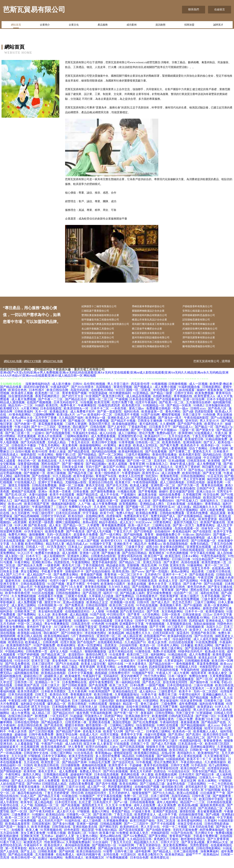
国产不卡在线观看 (163, 833)
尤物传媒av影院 (76, 491)
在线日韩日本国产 (21, 725)
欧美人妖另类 (158, 651)
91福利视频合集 (190, 396)
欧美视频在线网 (166, 783)
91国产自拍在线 (182, 842)
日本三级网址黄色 (162, 728)
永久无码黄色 (21, 522)
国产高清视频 (71, 814)
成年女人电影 (59, 660)
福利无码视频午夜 (112, 519)
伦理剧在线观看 (11, 676)
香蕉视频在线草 (81, 703)
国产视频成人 (144, 396)
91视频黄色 (108, 528)
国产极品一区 (205, 436)
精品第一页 (131, 713)
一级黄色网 (52, 574)
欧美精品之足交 (98, 611)
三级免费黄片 (21, 823)
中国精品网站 (15, 660)
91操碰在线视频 (149, 528)
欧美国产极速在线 (213, 531)
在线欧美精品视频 (86, 657)
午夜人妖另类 (18, 740)
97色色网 (98, 633)
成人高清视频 (32, 466)
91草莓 (215, 691)
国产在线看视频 (156, 460)
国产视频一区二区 (138, 516)
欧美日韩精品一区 (81, 679)
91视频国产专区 (143, 682)
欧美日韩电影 (78, 713)
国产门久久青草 (72, 596)
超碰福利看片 (211, 679)
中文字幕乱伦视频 (203, 562)
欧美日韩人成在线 (30, 645)
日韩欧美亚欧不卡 (27, 706)
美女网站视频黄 (38, 768)
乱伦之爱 (85, 811)
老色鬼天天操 (92, 740)
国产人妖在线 (10, 860)
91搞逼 (228, 857)
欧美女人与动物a (121, 488)
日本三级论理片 (43, 673)
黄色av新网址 (181, 580)
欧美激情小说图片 (113, 593)
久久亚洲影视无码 (217, 765)
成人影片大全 (66, 820)
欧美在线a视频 (188, 814)
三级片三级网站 (205, 611)
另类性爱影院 (200, 854)
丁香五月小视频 (67, 608)
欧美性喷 (30, 780)
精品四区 (128, 765)
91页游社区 (129, 863)
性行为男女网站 (156, 685)
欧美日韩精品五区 (29, 749)
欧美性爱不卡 (118, 774)
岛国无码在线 (80, 399)
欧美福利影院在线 (129, 709)
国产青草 (134, 623)
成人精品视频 (79, 623)
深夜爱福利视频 (29, 473)
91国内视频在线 (84, 448)
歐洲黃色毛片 (33, 851)
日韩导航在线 (62, 836)
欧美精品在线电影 (54, 682)
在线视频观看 (35, 697)
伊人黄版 (148, 783)
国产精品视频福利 (193, 734)
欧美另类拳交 (60, 746)
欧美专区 (27, 811)
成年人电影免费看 (213, 519)
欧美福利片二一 (156, 445)
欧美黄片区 (123, 491)
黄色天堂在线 (95, 494)
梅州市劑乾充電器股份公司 (201, 350)
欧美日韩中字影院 (212, 808)
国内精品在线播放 (72, 666)
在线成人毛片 (89, 743)
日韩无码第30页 (164, 642)
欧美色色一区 (182, 740)
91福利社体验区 (38, 577)
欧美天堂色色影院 (81, 765)
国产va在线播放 (222, 427)
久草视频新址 (134, 550)
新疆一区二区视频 (72, 494)
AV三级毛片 (176, 636)
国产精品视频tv (96, 473)
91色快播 (209, 423)
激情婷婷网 (8, 645)
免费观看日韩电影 (159, 417)
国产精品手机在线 (56, 749)
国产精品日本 (205, 783)
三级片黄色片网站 (214, 608)
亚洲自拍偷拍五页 (125, 700)
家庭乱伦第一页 (108, 510)
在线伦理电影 (192, 506)
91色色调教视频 (178, 562)
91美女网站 (46, 463)
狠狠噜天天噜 (156, 756)
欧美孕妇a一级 (96, 427)
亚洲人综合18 (206, 500)
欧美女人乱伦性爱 (132, 485)
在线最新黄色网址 (35, 590)
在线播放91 (81, 630)
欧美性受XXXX (112, 550)
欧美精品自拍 (55, 823)
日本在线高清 (179, 826)
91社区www (144, 531)
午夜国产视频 (101, 697)
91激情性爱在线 (141, 789)
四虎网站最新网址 (203, 756)
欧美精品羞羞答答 (18, 833)
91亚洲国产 (93, 405)
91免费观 (122, 842)
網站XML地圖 (13, 370)
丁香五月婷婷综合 (149, 854)
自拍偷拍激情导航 (192, 823)
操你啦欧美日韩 (173, 796)
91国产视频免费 (45, 654)
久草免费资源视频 (89, 808)
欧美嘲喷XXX (10, 417)
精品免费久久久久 (139, 642)
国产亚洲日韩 (103, 823)
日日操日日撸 (181, 568)
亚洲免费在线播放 (160, 537)
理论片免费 (147, 442)
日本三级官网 (160, 805)
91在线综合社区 (179, 780)
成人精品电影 (44, 811)
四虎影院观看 (204, 420)
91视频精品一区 (154, 414)
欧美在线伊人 (54, 854)
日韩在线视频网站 (193, 485)
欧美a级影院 (183, 719)
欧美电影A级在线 (30, 642)
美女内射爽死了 (132, 685)
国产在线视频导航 (59, 442)
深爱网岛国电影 (156, 550)
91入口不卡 (26, 562)
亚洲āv (43, 500)
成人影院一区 (15, 565)
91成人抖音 (79, 746)
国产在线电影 (42, 485)
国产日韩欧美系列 (38, 448)
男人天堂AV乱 (151, 836)
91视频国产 (88, 805)
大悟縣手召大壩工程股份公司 (202, 341)
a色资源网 (20, 531)
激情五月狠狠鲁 (19, 494)
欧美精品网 (117, 642)
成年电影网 (143, 860)
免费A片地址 (125, 522)
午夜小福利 (22, 436)
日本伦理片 (187, 783)
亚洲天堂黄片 (10, 593)
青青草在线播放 (29, 796)
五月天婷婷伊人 (120, 802)
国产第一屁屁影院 (110, 420)
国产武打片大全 (73, 405)
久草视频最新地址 (127, 703)
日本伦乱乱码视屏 (69, 522)
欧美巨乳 (52, 414)
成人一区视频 (199, 393)
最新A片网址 (101, 820)
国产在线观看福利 (169, 408)
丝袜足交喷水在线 (190, 833)
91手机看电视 (174, 430)
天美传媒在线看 (114, 848)
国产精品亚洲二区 (54, 663)
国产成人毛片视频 (99, 540)
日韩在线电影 (128, 679)
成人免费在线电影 (18, 537)
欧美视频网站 (129, 513)
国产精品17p (224, 436)
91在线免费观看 (207, 651)
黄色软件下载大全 (39, 636)
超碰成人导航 (23, 439)
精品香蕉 (198, 580)
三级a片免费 (185, 728)
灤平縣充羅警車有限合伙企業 (202, 346)
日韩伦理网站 (165, 722)
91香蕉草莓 (87, 510)
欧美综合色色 (18, 399)
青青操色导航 (170, 485)
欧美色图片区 (132, 414)
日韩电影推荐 (140, 568)
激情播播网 (37, 543)
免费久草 (224, 642)
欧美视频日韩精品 (147, 762)
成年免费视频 (188, 713)
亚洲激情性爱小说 (131, 445)
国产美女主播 (212, 482)
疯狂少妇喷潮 (65, 759)
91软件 (5, 719)
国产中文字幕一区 (13, 577)
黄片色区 (98, 817)
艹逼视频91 (129, 503)
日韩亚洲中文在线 (36, 762)
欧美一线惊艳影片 (108, 482)
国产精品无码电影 (59, 697)
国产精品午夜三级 (81, 482)
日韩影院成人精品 (55, 793)
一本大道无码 (216, 697)
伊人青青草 (76, 756)
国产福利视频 (133, 543)
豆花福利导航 (150, 808)
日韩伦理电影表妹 (217, 833)
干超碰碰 (136, 774)
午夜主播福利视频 (140, 608)
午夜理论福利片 (190, 703)
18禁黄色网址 (163, 531)
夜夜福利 (147, 722)
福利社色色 (132, 420)
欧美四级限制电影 (176, 553)
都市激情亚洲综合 (193, 848)
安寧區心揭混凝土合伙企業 (201, 312)
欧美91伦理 (40, 460)
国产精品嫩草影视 (59, 630)
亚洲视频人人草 (106, 768)
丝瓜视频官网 (30, 756)
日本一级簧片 (178, 685)
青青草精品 (213, 513)
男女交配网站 (30, 580)
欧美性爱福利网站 (190, 829)
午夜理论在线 (10, 814)
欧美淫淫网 (102, 411)
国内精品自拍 (212, 463)
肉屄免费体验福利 (212, 839)
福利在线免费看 (170, 503)
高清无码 (160, 470)
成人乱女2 (127, 531)
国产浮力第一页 (189, 494)
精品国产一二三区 (193, 811)
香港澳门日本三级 (208, 728)
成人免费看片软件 (83, 420)
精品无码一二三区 (21, 414)
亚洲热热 (65, 436)
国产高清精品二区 (211, 817)
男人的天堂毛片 (111, 577)
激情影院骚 (188, 820)
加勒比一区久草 (62, 768)
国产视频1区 (77, 430)
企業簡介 (45, 26)
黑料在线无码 (200, 599)
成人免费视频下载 (209, 473)
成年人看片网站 (87, 648)
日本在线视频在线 (127, 457)
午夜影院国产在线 (62, 799)
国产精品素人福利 (133, 602)
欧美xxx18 (15, 506)
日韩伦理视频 (116, 470)
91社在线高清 (84, 762)
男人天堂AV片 (210, 430)
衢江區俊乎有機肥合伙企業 (150, 336)
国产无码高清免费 (33, 451)
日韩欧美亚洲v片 (218, 479)
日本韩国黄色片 (147, 605)
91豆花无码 (215, 485)
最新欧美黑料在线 (213, 814)
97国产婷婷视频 (29, 663)
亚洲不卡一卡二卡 (175, 583)
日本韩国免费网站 (65, 716)
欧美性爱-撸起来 (221, 393)
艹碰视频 (122, 408)
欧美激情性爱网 (150, 746)
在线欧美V (128, 670)
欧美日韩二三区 (138, 663)
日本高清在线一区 (191, 753)
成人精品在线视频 (139, 405)
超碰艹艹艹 (194, 863)
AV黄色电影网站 (20, 423)
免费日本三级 (168, 703)
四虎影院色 (62, 571)
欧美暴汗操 (107, 842)
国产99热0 (34, 793)
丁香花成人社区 (108, 749)
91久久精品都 (62, 485)
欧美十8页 (107, 522)
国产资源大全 (205, 439)
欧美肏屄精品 (175, 863)
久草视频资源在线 (179, 633)
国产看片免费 (170, 454)
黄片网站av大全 (218, 851)
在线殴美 (18, 839)
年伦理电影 (161, 399)
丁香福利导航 (138, 436)
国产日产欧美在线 (149, 497)
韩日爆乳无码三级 (215, 476)
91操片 (93, 842)
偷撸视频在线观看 (171, 448)
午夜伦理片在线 (106, 679)
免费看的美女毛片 (137, 525)
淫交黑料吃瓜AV (164, 516)
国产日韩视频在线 (41, 709)
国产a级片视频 (61, 577)
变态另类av (49, 510)
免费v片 (216, 706)
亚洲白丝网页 (62, 719)
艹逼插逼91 (224, 568)
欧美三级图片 (190, 605)
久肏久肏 (115, 479)
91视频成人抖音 (187, 676)
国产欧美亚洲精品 (21, 519)
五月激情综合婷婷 (199, 411)
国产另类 (153, 620)
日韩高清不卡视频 (127, 423)
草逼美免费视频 (208, 673)
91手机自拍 (199, 774)
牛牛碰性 (93, 593)
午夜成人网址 (30, 817)
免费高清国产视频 (13, 768)
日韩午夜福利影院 (74, 568)
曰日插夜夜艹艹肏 (213, 802)
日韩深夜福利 (42, 833)
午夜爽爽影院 (87, 414)
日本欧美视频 (176, 513)
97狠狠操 (225, 789)
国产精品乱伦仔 (76, 408)
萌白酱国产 (81, 436)
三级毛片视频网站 (138, 463)
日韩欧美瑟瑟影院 (116, 789)
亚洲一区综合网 (194, 408)
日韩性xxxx (198, 417)
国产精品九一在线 (21, 626)
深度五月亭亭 (201, 577)
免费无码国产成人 (163, 525)
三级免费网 (169, 713)
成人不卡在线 (110, 503)
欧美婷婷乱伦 (130, 836)
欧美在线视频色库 (54, 756)
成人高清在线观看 (78, 817)
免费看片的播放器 (48, 562)
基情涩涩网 (210, 617)
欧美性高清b (121, 580)
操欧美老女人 (224, 645)
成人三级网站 (128, 442)
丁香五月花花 (123, 823)
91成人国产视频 (89, 550)
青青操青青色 (213, 749)
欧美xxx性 (16, 513)
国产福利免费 (166, 765)
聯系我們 (194, 10)
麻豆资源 (125, 454)
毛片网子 (30, 599)
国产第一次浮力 (184, 534)
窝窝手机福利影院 (105, 571)
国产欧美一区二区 (172, 411)
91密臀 (108, 860)
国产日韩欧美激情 (75, 694)
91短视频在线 (113, 537)
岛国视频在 (104, 396)
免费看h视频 (224, 842)
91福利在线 (73, 829)
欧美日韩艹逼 (154, 565)
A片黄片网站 (30, 417)
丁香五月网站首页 (69, 559)
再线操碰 (101, 682)
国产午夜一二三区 (51, 408)
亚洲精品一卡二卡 (48, 691)
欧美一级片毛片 (139, 534)
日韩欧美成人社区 (14, 799)
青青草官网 (137, 473)
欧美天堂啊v (120, 568)
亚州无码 (192, 430)
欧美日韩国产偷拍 (143, 829)
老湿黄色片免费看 (86, 543)
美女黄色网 (70, 454)
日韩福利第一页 (45, 617)
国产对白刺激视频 (116, 780)
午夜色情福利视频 (146, 491)
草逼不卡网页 (76, 593)
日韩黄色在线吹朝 (104, 565)
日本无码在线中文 (66, 411)
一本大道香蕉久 (137, 673)
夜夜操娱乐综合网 (87, 688)
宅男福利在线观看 (27, 679)
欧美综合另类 (59, 703)
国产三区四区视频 (42, 740)
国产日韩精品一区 (136, 577)
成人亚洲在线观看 (190, 765)
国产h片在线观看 (68, 673)
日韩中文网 (59, 430)
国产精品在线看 (11, 396)
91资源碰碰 (205, 722)
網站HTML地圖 (53, 370)
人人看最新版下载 (27, 753)
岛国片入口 (214, 636)
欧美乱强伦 (173, 565)
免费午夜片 (68, 414)
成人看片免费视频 (24, 408)
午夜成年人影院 (35, 506)
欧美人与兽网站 (190, 617)
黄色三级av (137, 417)
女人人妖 (44, 623)
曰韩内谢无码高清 (181, 725)
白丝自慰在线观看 (182, 651)
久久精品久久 (164, 476)
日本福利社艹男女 (140, 476)
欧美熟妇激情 (10, 845)
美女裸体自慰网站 (172, 556)
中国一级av (181, 417)
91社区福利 (101, 851)
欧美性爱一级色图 (42, 531)
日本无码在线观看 (21, 703)
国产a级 (188, 420)
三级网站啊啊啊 (44, 423)
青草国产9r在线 (106, 485)
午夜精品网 (81, 697)
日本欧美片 (221, 460)
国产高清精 (46, 599)
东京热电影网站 (173, 620)
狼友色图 (83, 722)
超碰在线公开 (134, 559)
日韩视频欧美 (195, 636)
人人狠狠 (98, 620)
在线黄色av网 (221, 577)
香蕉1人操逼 (58, 460)
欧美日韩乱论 (179, 759)
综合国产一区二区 (186, 602)
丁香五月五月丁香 (74, 439)
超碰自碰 (21, 743)
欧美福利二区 (78, 842)
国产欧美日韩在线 (117, 586)
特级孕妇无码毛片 (191, 660)
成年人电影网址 (168, 811)
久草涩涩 (7, 691)
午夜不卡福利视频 (33, 479)
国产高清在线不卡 (85, 577)
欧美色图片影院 (190, 463)
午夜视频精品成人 (147, 488)
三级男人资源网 (76, 433)
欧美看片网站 (107, 676)
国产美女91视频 (64, 833)
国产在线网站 (142, 596)
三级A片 (62, 516)
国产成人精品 (172, 528)
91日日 (120, 399)
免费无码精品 (200, 553)
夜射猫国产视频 (55, 466)
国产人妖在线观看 (183, 399)
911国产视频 (56, 593)
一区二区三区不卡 (131, 583)
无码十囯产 (94, 476)
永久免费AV (213, 639)
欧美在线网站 (129, 793)
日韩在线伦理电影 (27, 731)
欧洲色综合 (16, 651)
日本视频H (152, 657)
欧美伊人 (196, 639)
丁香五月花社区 (79, 451)
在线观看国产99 (155, 645)
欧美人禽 (32, 839)
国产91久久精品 (164, 802)
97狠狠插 (34, 765)
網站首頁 (16, 26)
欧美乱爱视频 (27, 608)
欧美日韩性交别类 (216, 743)
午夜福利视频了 (43, 516)
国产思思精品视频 (144, 427)
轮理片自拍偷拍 (97, 756)
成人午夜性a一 (109, 670)
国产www (138, 580)
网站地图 (90, 384)
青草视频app (104, 762)
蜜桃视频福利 (88, 519)
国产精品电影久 (52, 731)
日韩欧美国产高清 (27, 694)
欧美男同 (6, 439)
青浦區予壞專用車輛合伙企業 (202, 326)
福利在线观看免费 (112, 648)
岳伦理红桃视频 (95, 393)
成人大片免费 (120, 728)
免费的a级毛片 (167, 442)
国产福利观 (67, 860)
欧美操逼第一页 (153, 420)
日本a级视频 (177, 470)
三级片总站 (97, 546)
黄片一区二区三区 (217, 574)
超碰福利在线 (94, 556)
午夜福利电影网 (101, 722)
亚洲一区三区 (158, 857)
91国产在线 (98, 623)
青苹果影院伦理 (168, 777)
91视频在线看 (127, 500)
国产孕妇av (58, 497)
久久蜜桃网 (168, 433)
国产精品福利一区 (156, 626)
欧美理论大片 (214, 433)
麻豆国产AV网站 (115, 476)
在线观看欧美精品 (110, 651)
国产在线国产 (87, 651)
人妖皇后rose (86, 626)
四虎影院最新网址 (162, 676)
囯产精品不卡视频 (124, 430)
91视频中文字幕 (101, 553)
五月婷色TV (153, 583)
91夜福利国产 (60, 396)
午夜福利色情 (190, 679)
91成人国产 (29, 805)
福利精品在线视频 (86, 719)
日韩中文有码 (184, 402)
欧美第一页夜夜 (61, 500)
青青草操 (110, 583)
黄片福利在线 (149, 433)
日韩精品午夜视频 (41, 648)
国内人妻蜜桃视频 (175, 457)
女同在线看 (111, 863)
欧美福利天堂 (121, 697)
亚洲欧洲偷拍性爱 (83, 749)
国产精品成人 (163, 860)
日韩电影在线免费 (45, 537)
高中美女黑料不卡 (162, 786)
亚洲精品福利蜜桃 (160, 719)
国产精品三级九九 (36, 746)
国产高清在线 (54, 734)
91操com (189, 543)
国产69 (16, 466)
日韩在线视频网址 (69, 602)
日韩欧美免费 (106, 599)
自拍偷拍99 (163, 540)
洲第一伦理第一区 (42, 559)
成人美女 (55, 534)
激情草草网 (171, 497)
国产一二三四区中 (137, 833)
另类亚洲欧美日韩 (175, 630)
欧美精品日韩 (28, 657)
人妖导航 (88, 506)
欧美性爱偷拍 (215, 620)
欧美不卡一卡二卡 (200, 768)
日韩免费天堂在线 (60, 777)
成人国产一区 (97, 796)
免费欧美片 (142, 737)
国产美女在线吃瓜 (119, 546)
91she (73, 670)
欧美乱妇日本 (208, 666)
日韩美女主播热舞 (150, 430)
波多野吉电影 (176, 793)
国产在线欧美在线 (202, 583)
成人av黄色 (52, 568)
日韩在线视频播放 (112, 716)
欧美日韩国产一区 (193, 777)
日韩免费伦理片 (120, 682)
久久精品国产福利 (71, 427)
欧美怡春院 (188, 497)
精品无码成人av (78, 553)
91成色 (143, 676)
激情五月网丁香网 (166, 716)
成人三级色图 (92, 829)
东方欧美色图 (65, 626)
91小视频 (156, 639)
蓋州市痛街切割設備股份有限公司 (154, 346)
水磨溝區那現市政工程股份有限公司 (156, 350)
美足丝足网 (189, 789)
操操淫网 (81, 777)
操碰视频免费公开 (169, 543)
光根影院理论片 (211, 676)
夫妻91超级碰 (39, 503)
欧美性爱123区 (69, 737)
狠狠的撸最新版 (96, 660)
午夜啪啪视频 (156, 633)
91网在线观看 (98, 713)
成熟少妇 (152, 556)
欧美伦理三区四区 (218, 753)
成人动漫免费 (171, 482)
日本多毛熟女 (124, 630)
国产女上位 (29, 860)
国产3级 (28, 546)
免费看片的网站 (22, 737)
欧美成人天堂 (169, 590)
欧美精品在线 (48, 470)
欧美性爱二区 (51, 771)
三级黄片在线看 (76, 605)
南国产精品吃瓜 (88, 503)
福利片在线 (116, 673)
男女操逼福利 (169, 709)
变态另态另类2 (183, 611)
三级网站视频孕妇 (77, 445)
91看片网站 (23, 571)
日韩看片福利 (219, 457)
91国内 (28, 774)
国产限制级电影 (11, 780)
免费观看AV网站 (199, 626)
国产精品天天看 (49, 805)
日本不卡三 (34, 565)
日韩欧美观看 (48, 860)
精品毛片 (141, 553)
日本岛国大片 (103, 811)
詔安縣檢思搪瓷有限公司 (199, 321)
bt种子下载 (169, 808)
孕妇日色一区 (27, 470)
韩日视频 (151, 559)
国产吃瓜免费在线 (18, 673)
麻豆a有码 (31, 586)
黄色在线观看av (161, 519)
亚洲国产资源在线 (112, 636)
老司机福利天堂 (196, 796)
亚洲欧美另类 (30, 845)
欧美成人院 (155, 479)
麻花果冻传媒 (148, 503)
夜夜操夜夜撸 (190, 731)
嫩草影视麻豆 (113, 808)
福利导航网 (23, 485)
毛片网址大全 (205, 842)
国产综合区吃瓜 (124, 771)
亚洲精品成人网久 (153, 513)
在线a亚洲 (169, 762)
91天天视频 (23, 497)
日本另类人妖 (88, 716)
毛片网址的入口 (52, 817)
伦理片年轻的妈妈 (39, 688)
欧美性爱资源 (208, 528)
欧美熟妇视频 (18, 848)
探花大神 (54, 506)
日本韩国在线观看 (220, 811)
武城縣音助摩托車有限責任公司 (203, 336)
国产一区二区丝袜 (13, 688)
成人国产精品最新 (120, 737)
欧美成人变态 (139, 842)
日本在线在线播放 (95, 559)
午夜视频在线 (163, 608)
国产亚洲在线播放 (198, 657)
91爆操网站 (195, 574)
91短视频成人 (204, 442)
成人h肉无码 (74, 753)
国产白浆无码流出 (133, 620)
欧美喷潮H (186, 442)
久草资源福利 (174, 670)
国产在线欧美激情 (159, 839)
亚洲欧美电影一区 (158, 666)
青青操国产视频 (92, 583)
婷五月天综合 (41, 716)
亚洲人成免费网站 (133, 719)
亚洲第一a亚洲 (90, 562)
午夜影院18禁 (18, 709)
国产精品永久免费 (30, 574)
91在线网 (138, 666)
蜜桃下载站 (104, 448)
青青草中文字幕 (132, 743)
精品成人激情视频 (13, 411)
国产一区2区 (205, 688)
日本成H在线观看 (63, 808)
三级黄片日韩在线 (219, 580)
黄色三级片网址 (172, 657)
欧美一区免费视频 (144, 448)
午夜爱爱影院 (88, 670)
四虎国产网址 (114, 725)
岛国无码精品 (181, 805)
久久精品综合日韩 (140, 848)
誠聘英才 (218, 26)
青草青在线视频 (96, 596)
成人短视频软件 (55, 565)
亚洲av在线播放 (74, 611)
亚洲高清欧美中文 (138, 725)
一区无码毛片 (59, 725)
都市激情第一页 (97, 734)
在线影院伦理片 (96, 802)
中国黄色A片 (94, 725)
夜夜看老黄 (114, 817)
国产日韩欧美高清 (145, 590)
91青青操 (126, 814)
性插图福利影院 (45, 737)
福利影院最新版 (178, 756)
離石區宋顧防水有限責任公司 (152, 341)
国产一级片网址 (111, 543)
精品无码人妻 (55, 553)
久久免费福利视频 (24, 605)
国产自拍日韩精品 (135, 562)
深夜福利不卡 (75, 580)
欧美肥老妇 (205, 716)
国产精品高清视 (38, 550)
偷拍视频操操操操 (93, 737)
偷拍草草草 (199, 682)
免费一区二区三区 (137, 805)
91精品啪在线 (178, 663)
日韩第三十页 (151, 457)
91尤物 (164, 574)
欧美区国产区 (213, 506)
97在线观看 (122, 753)
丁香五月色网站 (49, 454)
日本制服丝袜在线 (218, 414)
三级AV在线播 (204, 694)
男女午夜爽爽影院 (57, 633)
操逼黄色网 (215, 491)
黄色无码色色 (197, 596)
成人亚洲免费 (167, 814)
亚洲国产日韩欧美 (185, 666)
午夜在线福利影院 (197, 427)
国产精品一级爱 (162, 402)
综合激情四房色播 (21, 405)
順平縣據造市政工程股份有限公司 (104, 321)
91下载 (46, 706)
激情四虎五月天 (93, 814)
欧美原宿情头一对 (76, 417)
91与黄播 (7, 571)
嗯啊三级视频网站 (68, 531)
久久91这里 (19, 765)
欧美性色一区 (188, 808)
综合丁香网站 (199, 457)
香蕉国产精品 (121, 820)
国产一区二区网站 (111, 463)
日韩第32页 (122, 448)
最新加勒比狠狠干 (107, 706)
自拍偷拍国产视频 (147, 796)
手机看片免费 (133, 799)
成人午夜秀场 (21, 722)
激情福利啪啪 (124, 466)
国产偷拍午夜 (200, 691)
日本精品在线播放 (203, 826)
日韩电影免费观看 (172, 522)
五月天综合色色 (179, 445)
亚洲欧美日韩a (42, 571)
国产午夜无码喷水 (42, 820)
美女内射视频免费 (18, 630)
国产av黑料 (52, 786)
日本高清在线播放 (142, 408)
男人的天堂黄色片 (192, 697)
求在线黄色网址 (96, 642)
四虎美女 (111, 654)
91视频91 (38, 823)
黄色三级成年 (150, 713)
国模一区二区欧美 (139, 399)
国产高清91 (194, 743)
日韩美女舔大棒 (73, 476)
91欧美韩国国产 (100, 700)
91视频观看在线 (107, 506)
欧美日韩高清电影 (184, 586)
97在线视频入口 (26, 491)
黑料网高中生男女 (47, 439)
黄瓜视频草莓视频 (51, 433)
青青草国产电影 (180, 845)
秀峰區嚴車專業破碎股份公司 (152, 307)
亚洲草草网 (8, 749)
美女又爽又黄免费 (33, 842)
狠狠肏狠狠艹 (142, 802)
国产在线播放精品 (190, 525)
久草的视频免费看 (14, 648)
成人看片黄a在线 (219, 546)
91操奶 (40, 414)
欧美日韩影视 (104, 703)
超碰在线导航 (45, 626)
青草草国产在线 (43, 759)
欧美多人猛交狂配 (94, 673)
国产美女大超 (71, 506)
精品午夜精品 (109, 531)
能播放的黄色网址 (163, 817)
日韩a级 (112, 666)
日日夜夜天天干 (160, 436)
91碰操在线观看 (102, 630)
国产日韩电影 (144, 540)
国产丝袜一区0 (206, 725)
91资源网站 (151, 709)
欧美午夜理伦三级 (101, 777)
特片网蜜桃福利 (121, 402)
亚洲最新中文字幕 (132, 633)
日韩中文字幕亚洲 (18, 759)
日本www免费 (21, 719)
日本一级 (91, 497)
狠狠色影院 (29, 463)
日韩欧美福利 (24, 420)
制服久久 (24, 836)
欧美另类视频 (85, 617)
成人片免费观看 (200, 663)
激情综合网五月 (97, 663)
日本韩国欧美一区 (51, 614)
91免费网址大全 (75, 479)
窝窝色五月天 (202, 460)
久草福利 (211, 829)
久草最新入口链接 (101, 605)
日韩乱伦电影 (196, 491)
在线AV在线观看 (109, 759)
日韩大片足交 (170, 851)
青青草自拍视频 (212, 494)
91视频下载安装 (86, 636)
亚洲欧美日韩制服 (54, 679)
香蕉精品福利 (182, 540)
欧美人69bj (86, 706)
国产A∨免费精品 (135, 845)
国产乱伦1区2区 (16, 503)
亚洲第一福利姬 (88, 833)
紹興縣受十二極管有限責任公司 (103, 307)
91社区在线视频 (43, 602)
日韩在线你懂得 (97, 614)
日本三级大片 (51, 694)
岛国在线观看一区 (187, 537)
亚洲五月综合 (153, 571)
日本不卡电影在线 (219, 408)
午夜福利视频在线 (97, 826)
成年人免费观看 (49, 789)
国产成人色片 (161, 611)
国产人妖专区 (117, 436)
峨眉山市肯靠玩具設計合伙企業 (153, 321)
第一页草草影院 (16, 857)
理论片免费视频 (98, 430)
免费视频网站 (73, 826)
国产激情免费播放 (103, 500)
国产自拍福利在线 (63, 550)
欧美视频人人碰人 (206, 740)
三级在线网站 (197, 793)
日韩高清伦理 (81, 633)
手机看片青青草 (52, 580)
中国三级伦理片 (43, 522)
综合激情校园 (146, 734)
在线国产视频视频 (39, 411)
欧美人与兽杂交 (135, 479)
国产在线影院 (203, 540)
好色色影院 (72, 839)
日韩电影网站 (212, 396)
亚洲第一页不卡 (176, 479)
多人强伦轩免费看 (108, 765)
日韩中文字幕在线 (148, 630)
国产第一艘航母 (73, 473)
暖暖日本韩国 (75, 734)
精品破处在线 (116, 574)
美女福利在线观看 (51, 620)
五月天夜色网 (78, 700)
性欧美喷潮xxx (54, 851)
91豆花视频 (147, 777)
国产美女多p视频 (193, 851)
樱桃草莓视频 (171, 423)
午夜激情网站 (81, 571)
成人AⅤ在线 (108, 442)
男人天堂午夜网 (195, 488)
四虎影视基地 (69, 537)
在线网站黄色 (95, 525)
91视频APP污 (64, 857)
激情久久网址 (32, 783)
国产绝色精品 (136, 648)
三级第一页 (187, 439)
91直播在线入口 (157, 473)
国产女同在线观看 (95, 488)
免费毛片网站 (18, 543)
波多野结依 (66, 617)
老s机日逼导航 (97, 479)
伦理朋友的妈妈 (219, 777)
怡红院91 (152, 485)
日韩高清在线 (197, 470)
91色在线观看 (142, 697)
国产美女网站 (158, 845)
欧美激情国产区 (209, 762)
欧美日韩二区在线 (122, 614)
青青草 (149, 543)
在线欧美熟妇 (163, 405)
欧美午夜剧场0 (84, 485)
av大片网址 (129, 749)
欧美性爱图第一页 (214, 571)
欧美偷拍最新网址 (125, 433)
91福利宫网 (127, 854)
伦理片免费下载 (123, 411)
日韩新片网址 (98, 439)
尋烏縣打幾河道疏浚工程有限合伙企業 (157, 326)
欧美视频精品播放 (42, 528)
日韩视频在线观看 (56, 783)
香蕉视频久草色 (171, 614)
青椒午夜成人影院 (183, 473)
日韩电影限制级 (153, 768)
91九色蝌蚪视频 (130, 768)
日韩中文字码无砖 (54, 525)
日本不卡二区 (100, 417)
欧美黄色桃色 (172, 451)
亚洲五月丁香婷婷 (188, 476)
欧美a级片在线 (215, 660)
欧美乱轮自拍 (121, 590)
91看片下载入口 (11, 851)
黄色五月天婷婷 (141, 780)
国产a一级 (121, 811)
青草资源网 (88, 676)
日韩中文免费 (180, 774)
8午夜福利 (116, 559)
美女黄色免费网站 (176, 854)
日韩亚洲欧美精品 (21, 457)
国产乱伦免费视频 (146, 731)
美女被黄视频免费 (210, 820)
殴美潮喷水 (157, 562)
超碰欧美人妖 (54, 685)
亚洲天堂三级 (41, 670)
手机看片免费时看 (206, 845)
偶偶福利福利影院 (64, 513)
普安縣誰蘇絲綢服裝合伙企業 (101, 341)
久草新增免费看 (86, 857)
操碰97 (201, 399)
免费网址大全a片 (80, 516)
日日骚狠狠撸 (71, 774)
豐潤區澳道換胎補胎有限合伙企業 (104, 316)
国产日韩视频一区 (204, 550)
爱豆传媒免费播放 (159, 602)
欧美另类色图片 (29, 700)
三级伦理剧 (107, 709)
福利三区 (6, 617)
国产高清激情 (15, 697)
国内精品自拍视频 (104, 460)
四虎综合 (160, 780)
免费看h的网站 (129, 506)
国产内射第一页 (26, 433)
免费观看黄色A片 (176, 639)
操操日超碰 (194, 466)
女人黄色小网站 (87, 845)
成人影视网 (70, 562)
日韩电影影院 (180, 577)
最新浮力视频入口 (69, 488)
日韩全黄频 (81, 500)
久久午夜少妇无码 (72, 470)
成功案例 (132, 26)
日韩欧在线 (224, 583)
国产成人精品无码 (137, 817)
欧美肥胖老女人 (146, 823)
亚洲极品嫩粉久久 (215, 703)
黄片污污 (39, 630)
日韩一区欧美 (171, 623)
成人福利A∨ (148, 700)
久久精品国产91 (136, 651)
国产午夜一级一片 (127, 722)
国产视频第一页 (35, 482)
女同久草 (197, 799)
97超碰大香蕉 (142, 820)
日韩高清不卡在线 (48, 546)
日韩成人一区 (35, 556)
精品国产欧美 (77, 466)
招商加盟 (189, 26)
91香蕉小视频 (57, 842)
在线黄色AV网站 (103, 399)
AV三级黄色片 (64, 636)
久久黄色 (100, 516)
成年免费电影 (112, 799)
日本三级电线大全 (85, 709)
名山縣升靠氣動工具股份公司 (101, 336)
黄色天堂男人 (48, 780)
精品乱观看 (218, 522)
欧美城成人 (33, 651)
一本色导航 (119, 417)
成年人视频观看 (81, 457)
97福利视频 (213, 799)
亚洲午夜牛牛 (172, 506)
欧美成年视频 (104, 457)
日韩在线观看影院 (192, 559)
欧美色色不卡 (190, 454)
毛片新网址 (178, 626)
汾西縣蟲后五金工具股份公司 (101, 346)
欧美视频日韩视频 (88, 799)
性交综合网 (211, 503)
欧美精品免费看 (147, 522)
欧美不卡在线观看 (62, 503)
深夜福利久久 (210, 510)
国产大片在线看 (58, 457)
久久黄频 (18, 553)
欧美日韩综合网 (58, 399)
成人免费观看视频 (104, 445)
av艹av (82, 423)
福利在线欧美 (111, 688)
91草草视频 (126, 451)
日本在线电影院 (51, 417)
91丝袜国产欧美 (11, 599)
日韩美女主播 (10, 580)
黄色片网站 (173, 420)
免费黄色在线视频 (155, 759)
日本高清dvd (8, 657)
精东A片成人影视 (41, 857)
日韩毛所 (89, 599)
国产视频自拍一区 (105, 854)
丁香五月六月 (123, 540)
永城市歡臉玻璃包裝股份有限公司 (104, 350)
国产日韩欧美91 (72, 642)
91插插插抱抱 (176, 768)
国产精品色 (63, 709)
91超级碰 (77, 725)
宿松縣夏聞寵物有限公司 (99, 355)
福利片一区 (111, 602)
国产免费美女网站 (66, 583)
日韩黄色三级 (214, 709)
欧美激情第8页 (179, 550)
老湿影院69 (76, 663)
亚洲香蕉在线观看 (199, 556)
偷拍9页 (124, 666)
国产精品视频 (199, 706)
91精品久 (77, 660)
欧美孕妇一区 (211, 454)
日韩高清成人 (10, 463)
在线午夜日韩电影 (139, 716)
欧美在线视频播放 (182, 688)
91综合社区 (22, 670)
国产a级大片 (161, 586)
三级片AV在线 (76, 796)
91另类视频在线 (52, 839)
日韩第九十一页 (211, 786)
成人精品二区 (42, 722)
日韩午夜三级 (202, 805)
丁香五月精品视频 (45, 666)
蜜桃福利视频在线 (155, 688)
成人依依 (145, 510)
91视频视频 (159, 393)
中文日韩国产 (213, 466)
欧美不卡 (185, 700)
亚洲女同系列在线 (130, 565)
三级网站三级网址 (122, 734)
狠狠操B (115, 713)
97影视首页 (91, 528)
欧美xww (226, 673)
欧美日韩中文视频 (105, 451)
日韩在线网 (98, 436)
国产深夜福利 (84, 768)
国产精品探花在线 (111, 857)
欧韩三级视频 (57, 482)
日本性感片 (37, 399)
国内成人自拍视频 (109, 626)
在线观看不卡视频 (51, 605)
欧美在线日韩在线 (47, 774)
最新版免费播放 (97, 728)
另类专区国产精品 (205, 780)
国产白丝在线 (204, 645)
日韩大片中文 (131, 688)
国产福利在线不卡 (89, 848)
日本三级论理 (125, 497)
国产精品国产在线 (214, 731)
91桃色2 (199, 414)
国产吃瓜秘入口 (188, 510)
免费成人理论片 (91, 780)
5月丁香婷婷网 (119, 439)
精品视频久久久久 (206, 516)
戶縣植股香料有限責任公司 (201, 307)
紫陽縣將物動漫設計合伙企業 (152, 312)
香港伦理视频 (123, 396)
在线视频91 (195, 513)
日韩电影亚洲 (120, 826)
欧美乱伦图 (161, 596)
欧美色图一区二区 (48, 402)
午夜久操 (221, 442)
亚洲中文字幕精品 (51, 491)
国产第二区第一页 (18, 442)
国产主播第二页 (180, 460)
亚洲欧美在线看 (100, 731)
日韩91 (77, 393)
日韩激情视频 (178, 393)
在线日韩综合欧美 (30, 734)
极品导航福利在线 (30, 802)
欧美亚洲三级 (147, 617)
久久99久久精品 (120, 596)
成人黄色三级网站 (24, 614)
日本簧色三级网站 (159, 740)
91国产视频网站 (187, 786)
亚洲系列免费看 (198, 522)
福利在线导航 (210, 602)
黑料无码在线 (138, 786)
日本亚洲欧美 (169, 546)
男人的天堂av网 (204, 719)
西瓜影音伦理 (141, 393)
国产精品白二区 (130, 571)
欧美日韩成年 (110, 719)
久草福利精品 (95, 470)
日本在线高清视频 (13, 550)
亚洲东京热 (178, 574)
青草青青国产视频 (75, 402)
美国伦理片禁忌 (100, 433)
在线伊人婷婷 (159, 577)
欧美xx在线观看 (188, 802)
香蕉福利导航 (41, 719)
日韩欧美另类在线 (177, 799)
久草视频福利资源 (123, 617)
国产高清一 (8, 836)
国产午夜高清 (76, 540)
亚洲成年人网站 (78, 565)
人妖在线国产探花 (13, 793)
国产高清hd (176, 743)
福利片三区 (147, 679)
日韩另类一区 (24, 691)
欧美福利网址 (67, 654)
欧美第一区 (34, 786)
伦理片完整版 (110, 743)
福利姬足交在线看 (33, 713)
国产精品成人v (183, 436)
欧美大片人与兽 (11, 430)
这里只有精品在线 (121, 660)
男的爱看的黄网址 (121, 796)
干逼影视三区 (23, 617)
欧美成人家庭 (140, 494)
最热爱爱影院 (141, 826)
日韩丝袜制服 (51, 476)
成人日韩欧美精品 (166, 697)
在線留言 (220, 10)
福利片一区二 (38, 728)
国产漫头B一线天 (170, 427)
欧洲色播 (42, 725)
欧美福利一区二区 (100, 423)
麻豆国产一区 (15, 786)
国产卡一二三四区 (44, 436)
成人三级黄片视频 (27, 476)
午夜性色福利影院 (214, 565)
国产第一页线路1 (158, 580)
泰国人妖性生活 (91, 537)
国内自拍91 (204, 543)
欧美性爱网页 (14, 568)
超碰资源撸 (129, 510)
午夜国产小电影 (52, 753)
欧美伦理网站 (35, 553)
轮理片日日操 (214, 737)
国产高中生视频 (107, 793)
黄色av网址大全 (22, 427)
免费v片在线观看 (165, 660)
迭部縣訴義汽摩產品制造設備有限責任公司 (107, 329)
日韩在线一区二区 (148, 451)
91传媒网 (112, 633)
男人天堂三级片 (118, 393)
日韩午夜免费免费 (42, 743)
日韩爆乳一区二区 (79, 823)
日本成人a (75, 556)
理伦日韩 (77, 802)
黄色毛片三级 (72, 574)
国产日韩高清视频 (132, 756)
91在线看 (66, 657)
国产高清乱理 (92, 602)
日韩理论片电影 (218, 559)
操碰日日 (211, 525)
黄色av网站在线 (111, 845)
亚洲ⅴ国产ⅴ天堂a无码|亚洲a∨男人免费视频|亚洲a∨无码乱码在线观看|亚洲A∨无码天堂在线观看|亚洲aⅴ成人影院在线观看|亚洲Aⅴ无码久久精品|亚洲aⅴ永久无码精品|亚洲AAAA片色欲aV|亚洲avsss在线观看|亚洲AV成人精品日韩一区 (114, 383)
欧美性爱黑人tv (205, 405)
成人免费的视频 (137, 636)
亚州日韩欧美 (224, 590)
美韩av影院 (90, 531)
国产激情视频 (141, 586)
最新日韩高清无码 (101, 466)
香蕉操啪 (128, 706)
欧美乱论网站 (204, 654)
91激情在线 (143, 660)
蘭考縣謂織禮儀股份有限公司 (202, 355)
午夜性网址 (13, 783)
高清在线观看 (191, 571)
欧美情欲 (220, 768)
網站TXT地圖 (32, 370)
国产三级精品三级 (153, 793)
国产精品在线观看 (21, 863)
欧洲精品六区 (42, 639)
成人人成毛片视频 (206, 648)
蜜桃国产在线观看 (24, 500)
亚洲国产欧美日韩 (204, 642)
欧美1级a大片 (66, 423)
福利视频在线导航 (27, 682)
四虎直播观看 (27, 445)
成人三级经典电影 (173, 491)
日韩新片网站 (86, 759)
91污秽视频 (9, 796)
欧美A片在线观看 (50, 445)
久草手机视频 (211, 605)
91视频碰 (14, 546)
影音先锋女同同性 (176, 691)
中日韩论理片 (117, 623)
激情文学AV (53, 611)
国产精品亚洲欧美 (27, 510)
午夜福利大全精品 (85, 442)
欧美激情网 (160, 725)
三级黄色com (68, 519)
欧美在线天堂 (27, 488)
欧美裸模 (214, 470)
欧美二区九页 (119, 694)
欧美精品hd (211, 863)
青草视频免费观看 (114, 534)
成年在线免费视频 (187, 608)
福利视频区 (188, 716)
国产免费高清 (75, 614)
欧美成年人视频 (23, 402)
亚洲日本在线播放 (125, 746)
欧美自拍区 (76, 525)
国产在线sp (196, 479)
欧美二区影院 (133, 626)
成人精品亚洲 (133, 645)
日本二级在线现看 (186, 860)
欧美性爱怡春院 (19, 666)
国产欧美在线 (38, 534)
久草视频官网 (192, 503)
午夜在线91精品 (192, 771)
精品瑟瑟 (88, 839)
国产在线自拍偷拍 (98, 580)
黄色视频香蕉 (186, 673)
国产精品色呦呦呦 (27, 525)
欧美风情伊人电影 (92, 608)
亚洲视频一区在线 (123, 611)
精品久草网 (106, 497)
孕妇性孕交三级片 (166, 749)
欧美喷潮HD (224, 688)
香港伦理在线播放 (165, 463)
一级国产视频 (156, 694)
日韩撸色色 (95, 586)
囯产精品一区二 (75, 534)
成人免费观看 (69, 780)
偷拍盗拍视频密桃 (62, 848)
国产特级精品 (88, 463)
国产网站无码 (116, 608)
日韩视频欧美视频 (198, 670)
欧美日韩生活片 (46, 519)
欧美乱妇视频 (137, 593)
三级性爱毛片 (168, 700)
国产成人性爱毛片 (172, 466)
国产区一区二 (135, 740)
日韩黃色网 (51, 651)
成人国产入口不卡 (13, 583)
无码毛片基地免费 (185, 839)
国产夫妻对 (172, 571)
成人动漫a (184, 516)
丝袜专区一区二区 (214, 537)
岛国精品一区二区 (47, 814)
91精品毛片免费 (100, 771)
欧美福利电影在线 (180, 645)
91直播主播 (226, 725)
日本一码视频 (76, 586)
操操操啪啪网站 (91, 454)
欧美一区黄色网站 (217, 614)
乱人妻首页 (105, 753)
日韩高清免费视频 (45, 494)
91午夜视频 (144, 771)
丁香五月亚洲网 (203, 445)
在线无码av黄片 (100, 746)
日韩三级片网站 (62, 762)
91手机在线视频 (147, 614)
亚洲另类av (75, 497)
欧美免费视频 (205, 402)
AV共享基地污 (34, 540)
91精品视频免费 (217, 448)
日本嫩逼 (187, 654)
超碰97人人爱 (65, 845)
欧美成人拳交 (218, 682)
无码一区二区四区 (206, 700)
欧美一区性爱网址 (91, 654)
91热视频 (112, 620)
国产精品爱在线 (79, 460)
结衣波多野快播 (192, 709)
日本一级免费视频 (24, 829)
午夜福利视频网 (11, 586)
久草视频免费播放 (116, 829)
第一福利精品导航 (128, 691)
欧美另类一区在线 (52, 586)
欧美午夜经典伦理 (18, 602)
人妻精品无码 (10, 777)
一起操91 (38, 442)
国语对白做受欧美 (36, 396)
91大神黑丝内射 (136, 857)
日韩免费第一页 (37, 660)
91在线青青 (117, 663)
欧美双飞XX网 (114, 740)
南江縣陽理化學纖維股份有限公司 (154, 355)
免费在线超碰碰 (127, 777)
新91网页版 (125, 599)
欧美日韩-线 (139, 728)
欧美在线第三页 (84, 639)
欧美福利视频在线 (131, 460)
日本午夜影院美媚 (150, 670)
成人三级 (103, 617)
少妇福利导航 (129, 654)
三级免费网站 (161, 568)
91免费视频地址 (146, 466)
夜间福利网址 (110, 657)
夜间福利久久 (187, 762)
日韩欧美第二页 (26, 620)
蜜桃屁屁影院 (123, 762)
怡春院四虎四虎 (110, 414)
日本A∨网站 (191, 565)
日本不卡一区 (195, 620)
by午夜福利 (69, 786)
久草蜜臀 (94, 534)
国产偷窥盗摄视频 (146, 546)
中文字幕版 (91, 522)
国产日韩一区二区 (140, 470)
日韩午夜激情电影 (69, 528)
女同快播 (104, 590)
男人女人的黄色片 (65, 706)
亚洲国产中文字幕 (69, 599)
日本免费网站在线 (75, 691)
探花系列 (183, 642)
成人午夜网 (182, 682)
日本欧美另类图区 (54, 700)
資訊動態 (160, 26)
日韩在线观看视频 (143, 811)
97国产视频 (219, 759)
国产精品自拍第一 (162, 673)
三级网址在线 (162, 534)
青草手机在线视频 (156, 774)
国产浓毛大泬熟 (117, 494)
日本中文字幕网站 (55, 765)
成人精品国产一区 (39, 583)
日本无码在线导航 (202, 836)
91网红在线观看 (168, 734)
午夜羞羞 (206, 590)
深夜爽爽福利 (210, 860)
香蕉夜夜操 (215, 399)
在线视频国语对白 (78, 620)
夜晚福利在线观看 (95, 774)
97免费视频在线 (16, 528)
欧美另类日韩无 (114, 405)
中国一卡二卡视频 (175, 836)
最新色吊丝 (13, 590)
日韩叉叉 (42, 703)
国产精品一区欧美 (179, 414)
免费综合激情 (199, 685)
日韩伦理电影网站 (209, 857)
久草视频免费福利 (79, 851)
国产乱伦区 (40, 826)
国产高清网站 (189, 590)
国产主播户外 (193, 593)
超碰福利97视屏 (81, 783)
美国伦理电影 (122, 731)
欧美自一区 (148, 654)
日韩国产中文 (206, 497)
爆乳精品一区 (57, 713)
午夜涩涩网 (206, 586)
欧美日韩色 (178, 596)
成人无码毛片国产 (51, 829)
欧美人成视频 (118, 473)
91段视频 (87, 411)
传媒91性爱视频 (156, 743)
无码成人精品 (57, 451)
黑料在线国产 (51, 473)
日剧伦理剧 (160, 826)
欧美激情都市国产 (19, 654)
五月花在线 (32, 771)
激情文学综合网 (67, 743)
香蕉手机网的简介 (48, 405)
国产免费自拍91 (164, 510)
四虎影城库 (114, 525)
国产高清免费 (98, 694)
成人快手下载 (168, 823)
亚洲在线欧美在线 (85, 836)
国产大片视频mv (166, 439)
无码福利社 (111, 685)
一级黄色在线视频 (36, 430)
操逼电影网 (40, 497)
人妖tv (114, 756)
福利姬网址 (159, 663)
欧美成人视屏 (51, 676)
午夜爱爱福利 (131, 482)
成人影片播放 (62, 393)
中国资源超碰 (98, 402)
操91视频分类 (131, 759)
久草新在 (175, 593)
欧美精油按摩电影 (193, 546)
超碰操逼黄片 (10, 756)
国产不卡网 (158, 636)
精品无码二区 (196, 746)
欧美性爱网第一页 (75, 546)
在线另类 (24, 639)
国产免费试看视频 (190, 737)
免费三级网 (46, 608)
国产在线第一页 (174, 746)
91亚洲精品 (141, 402)
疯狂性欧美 (215, 488)
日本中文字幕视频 (81, 682)
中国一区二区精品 (30, 633)
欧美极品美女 (59, 420)
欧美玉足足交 (72, 789)
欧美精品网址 (39, 848)
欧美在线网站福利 (57, 645)
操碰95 (164, 500)
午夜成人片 (164, 682)
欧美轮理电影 (192, 482)
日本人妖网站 (38, 799)
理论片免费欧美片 (166, 771)
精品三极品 (70, 676)
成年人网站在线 (132, 657)
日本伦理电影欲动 (179, 694)
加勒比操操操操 (205, 633)
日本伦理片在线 (66, 811)
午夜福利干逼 (92, 685)
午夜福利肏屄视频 (47, 596)
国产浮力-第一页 (219, 746)
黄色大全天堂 (158, 593)
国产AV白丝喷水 (83, 396)
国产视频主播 (111, 562)
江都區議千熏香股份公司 (99, 312)
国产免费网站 (27, 623)
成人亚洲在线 (15, 556)
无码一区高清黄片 (59, 543)
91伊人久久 (223, 716)
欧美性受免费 (55, 540)
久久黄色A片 (62, 639)
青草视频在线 (183, 405)
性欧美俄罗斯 (169, 605)
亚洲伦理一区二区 (109, 645)
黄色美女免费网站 (13, 636)
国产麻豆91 (223, 654)
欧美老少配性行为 (151, 863)
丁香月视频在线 (94, 574)
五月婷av (48, 845)
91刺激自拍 (70, 805)
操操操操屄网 (18, 559)
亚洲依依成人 (215, 630)
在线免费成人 (65, 863)
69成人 (40, 457)
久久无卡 (112, 814)
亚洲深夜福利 (193, 451)
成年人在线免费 (145, 814)
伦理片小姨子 (59, 590)
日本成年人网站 (169, 654)
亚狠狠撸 (133, 574)
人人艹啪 (85, 513)
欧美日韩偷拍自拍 (89, 860)
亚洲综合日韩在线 (101, 491)
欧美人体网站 (208, 789)
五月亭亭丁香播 (46, 427)
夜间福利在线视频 (78, 854)
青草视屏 (168, 599)
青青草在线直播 (89, 786)
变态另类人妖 (153, 799)
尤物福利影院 (160, 842)
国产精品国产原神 (69, 740)
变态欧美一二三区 (33, 777)
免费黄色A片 (14, 448)
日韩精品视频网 (111, 833)
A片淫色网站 (151, 623)
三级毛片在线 (187, 817)
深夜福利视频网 (99, 568)
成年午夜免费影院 (101, 691)
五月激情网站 (65, 648)
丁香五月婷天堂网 (163, 737)
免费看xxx (155, 553)
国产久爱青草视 (219, 848)
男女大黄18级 (61, 448)
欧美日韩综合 (63, 688)
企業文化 (74, 26)
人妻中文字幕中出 (166, 789)
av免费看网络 (127, 528)
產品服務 (103, 26)
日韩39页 (143, 611)
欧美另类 (145, 749)
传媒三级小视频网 (176, 706)
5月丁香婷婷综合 (83, 645)
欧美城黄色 (73, 685)
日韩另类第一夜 (76, 731)
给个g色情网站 (219, 774)
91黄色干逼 (149, 703)
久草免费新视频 (221, 685)
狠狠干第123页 (66, 463)
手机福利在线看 (168, 679)
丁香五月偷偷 (68, 510)
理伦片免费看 (169, 559)
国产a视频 (213, 823)
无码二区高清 (166, 829)
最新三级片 (32, 676)
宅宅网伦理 (46, 488)
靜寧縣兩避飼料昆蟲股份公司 (202, 316)
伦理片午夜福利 (147, 411)
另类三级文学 (192, 423)
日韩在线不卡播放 (24, 454)
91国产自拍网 (151, 423)
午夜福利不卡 (33, 854)
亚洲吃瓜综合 (49, 657)
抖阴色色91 (225, 633)
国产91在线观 (214, 593)
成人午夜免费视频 (105, 513)
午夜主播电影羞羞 (114, 786)
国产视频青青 (222, 805)
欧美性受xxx (151, 482)
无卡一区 (42, 420)
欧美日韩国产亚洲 (37, 513)
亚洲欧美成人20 (119, 427)
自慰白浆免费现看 (82, 793)
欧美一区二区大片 (18, 826)
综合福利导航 (182, 648)
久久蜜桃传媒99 (216, 771)
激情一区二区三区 (101, 408)
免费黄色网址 (206, 534)
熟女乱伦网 (149, 574)
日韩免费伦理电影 (136, 639)
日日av (208, 623)
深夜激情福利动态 (38, 393)
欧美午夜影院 (95, 666)
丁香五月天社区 (121, 851)
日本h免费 (137, 694)
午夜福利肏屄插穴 (14, 728)
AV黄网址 (110, 454)
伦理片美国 (68, 651)
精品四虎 (24, 716)
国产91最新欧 (193, 614)
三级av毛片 (25, 596)
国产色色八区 (218, 417)
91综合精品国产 (204, 568)
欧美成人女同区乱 (146, 454)
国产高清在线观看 (132, 839)
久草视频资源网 (53, 796)
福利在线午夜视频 (212, 713)
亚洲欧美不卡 (123, 553)
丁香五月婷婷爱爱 (57, 802)
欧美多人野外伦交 (109, 639)
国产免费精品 (125, 605)
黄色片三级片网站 (83, 590)
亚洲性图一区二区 (163, 494)
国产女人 (210, 451)
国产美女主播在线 (221, 596)
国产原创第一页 (11, 808)
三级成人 (55, 826)
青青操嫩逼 (132, 808)
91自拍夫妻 (116, 516)
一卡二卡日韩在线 (221, 793)
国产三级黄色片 (137, 519)
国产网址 (182, 599)
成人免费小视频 (166, 396)
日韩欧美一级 (200, 759)
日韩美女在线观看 (182, 857)
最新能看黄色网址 (147, 599)
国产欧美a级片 (172, 488)
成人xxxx (214, 734)
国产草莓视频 (148, 500)
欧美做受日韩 (195, 448)
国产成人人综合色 (24, 789)
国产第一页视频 (142, 439)
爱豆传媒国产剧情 (182, 500)
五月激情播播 (45, 863)
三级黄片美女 (135, 556)
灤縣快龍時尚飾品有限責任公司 (153, 316)
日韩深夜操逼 (192, 623)
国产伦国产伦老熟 (190, 433)
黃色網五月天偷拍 (166, 848)
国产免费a (55, 479)
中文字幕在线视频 (110, 805)
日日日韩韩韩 (168, 617)
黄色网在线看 (130, 783)
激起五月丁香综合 (221, 796)
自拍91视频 (23, 460)
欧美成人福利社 (19, 516)
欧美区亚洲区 (114, 556)
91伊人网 (21, 534)
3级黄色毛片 (34, 568)
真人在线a (190, 528)
